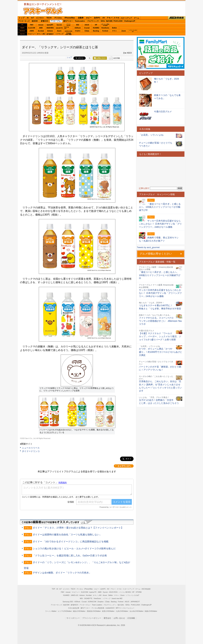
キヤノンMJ (41, 34)
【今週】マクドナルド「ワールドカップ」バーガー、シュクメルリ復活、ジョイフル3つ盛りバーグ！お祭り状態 (160, 336)
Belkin (114, 28)
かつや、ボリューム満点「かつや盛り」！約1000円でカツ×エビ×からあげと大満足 (160, 352)
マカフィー (32, 34)
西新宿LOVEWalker (94, 611)
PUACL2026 (118, 21)
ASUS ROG (50, 28)
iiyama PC (93, 592)
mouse (41, 25)
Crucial (87, 28)
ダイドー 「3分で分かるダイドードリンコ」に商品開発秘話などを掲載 (71, 541)
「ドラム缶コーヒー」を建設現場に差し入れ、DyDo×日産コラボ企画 (70, 555)
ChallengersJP (129, 21)
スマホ (116, 18)
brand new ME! (117, 598)
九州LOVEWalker (122, 611)
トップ (22, 18)
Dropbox (78, 31)
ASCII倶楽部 (177, 18)
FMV (32, 25)
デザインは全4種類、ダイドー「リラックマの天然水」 (62, 573)
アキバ (109, 18)
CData (87, 31)
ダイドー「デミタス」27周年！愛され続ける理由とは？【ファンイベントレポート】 (78, 528)
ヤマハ (115, 31)
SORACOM (92, 602)
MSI (78, 25)
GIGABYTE (59, 28)
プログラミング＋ (110, 605)
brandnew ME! (69, 34)
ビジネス (40, 18)
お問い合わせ (119, 618)
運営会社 (107, 618)
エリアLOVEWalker (65, 611)
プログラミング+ (93, 21)
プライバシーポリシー (92, 618)
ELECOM (32, 28)
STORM (139, 592)
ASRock (78, 28)
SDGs (103, 21)
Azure (59, 31)
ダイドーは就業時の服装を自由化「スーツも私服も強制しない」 (67, 534)
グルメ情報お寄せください (156, 254)
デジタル (58, 18)
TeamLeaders (80, 21)
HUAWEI (96, 28)
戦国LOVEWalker (151, 611)
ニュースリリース (31, 448)
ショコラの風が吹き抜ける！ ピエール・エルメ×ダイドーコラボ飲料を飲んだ (74, 548)
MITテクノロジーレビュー (125, 608)
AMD (41, 28)
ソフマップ (59, 34)
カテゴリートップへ (124, 466)
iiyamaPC (50, 25)
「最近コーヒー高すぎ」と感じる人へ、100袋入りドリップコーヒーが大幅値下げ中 (160, 275)
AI (28, 18)
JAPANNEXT (50, 34)
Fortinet (105, 31)
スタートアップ (126, 18)
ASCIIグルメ (43, 11)
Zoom (124, 31)
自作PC (97, 18)
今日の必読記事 (74, 608)
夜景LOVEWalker (108, 611)
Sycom (59, 25)
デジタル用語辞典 (98, 608)
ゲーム (136, 18)
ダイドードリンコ (31, 451)
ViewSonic (105, 28)
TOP (53, 589)
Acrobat (41, 31)
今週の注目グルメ (163, 111)
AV (104, 18)
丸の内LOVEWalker (136, 611)
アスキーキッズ (24, 21)
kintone (50, 31)
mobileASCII (110, 608)
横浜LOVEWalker (79, 611)
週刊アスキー (68, 21)
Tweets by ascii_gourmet (148, 247)
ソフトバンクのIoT (133, 31)
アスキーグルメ (56, 21)
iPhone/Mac (70, 18)
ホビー (89, 18)
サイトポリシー (73, 618)
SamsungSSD (67, 28)
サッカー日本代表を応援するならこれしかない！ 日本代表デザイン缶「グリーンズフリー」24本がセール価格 (160, 293)
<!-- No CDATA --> (161, 172)
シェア (69, 57)
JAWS (32, 31)
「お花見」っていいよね (151, 135)
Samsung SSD (68, 602)
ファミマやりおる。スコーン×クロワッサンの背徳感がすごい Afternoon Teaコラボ (160, 321)
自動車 (81, 18)
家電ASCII (45, 21)
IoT (33, 18)
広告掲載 (131, 618)
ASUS (87, 25)
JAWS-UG (75, 595)
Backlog (96, 31)
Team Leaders (97, 605)
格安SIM (35, 21)
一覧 (89, 58)
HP (96, 25)
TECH (49, 18)
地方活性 (109, 21)
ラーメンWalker (51, 611)
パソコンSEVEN (69, 25)
